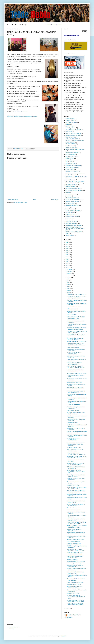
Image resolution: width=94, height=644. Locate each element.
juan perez (68, 196)
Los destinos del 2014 (72, 423)
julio (68, 280)
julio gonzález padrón (71, 198)
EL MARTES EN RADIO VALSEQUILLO (77, 342)
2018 (67, 259)
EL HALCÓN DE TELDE (71, 160)
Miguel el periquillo (70, 213)
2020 (67, 255)
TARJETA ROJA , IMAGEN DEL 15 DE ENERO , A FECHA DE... (76, 297)
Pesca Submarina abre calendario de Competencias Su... (76, 533)
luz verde (68, 207)
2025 (67, 244)
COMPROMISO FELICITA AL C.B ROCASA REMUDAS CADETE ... (76, 604)
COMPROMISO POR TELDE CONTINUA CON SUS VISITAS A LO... (76, 472)
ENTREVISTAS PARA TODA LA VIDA (75, 173)
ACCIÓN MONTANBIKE (71, 122)
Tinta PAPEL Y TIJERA (71, 222)
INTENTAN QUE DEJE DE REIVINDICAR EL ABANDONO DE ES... (76, 597)
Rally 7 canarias (69, 218)
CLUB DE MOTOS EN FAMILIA (73, 133)
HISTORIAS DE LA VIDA (72, 185)
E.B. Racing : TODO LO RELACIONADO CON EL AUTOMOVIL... (77, 527)
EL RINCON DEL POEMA (72, 167)
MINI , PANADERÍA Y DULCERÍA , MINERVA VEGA (75, 450)
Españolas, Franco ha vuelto (74, 544)
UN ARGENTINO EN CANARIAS (73, 226)
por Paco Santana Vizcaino (72, 216)
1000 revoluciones (70, 119)
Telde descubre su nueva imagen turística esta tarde (75, 557)
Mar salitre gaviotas (70, 209)
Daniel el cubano (70, 146)
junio (68, 282)
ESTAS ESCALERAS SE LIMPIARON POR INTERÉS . (76, 502)
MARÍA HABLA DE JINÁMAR (73, 211)
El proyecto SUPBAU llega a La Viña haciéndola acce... (76, 413)
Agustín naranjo (69, 126)
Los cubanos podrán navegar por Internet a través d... (75, 370)
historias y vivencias (70, 187)
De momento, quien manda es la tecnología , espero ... (75, 339)
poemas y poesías (70, 214)
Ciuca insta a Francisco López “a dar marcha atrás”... (76, 479)
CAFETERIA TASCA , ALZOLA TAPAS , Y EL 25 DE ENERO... (76, 491)
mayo (69, 284)
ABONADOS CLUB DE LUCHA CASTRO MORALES (74, 364)
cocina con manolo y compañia (73, 135)
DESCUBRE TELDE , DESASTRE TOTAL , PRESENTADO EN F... (75, 388)
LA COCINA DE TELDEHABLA (73, 200)
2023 (67, 249)
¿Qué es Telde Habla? (14, 627)
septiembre (70, 276)
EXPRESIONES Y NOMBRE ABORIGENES (76, 177)
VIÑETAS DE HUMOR (72, 309)
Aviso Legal (11, 629)
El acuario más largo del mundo (75, 382)
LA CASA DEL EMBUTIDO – (74, 510)
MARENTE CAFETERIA (73, 485)
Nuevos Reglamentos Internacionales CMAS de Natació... (76, 476)
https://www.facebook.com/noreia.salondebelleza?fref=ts (22, 117)
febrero (69, 291)
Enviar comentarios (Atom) (21, 202)
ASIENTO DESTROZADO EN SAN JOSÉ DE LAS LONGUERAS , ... (76, 344)
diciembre (70, 269)
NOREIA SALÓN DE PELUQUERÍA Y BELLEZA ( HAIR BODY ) (76, 464)
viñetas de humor (70, 235)
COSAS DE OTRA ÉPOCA (72, 139)
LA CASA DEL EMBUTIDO (73, 405)
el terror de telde (69, 169)
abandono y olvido (70, 120)
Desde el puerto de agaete (72, 153)
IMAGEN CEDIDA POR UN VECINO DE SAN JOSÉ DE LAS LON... (77, 457)
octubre (69, 274)
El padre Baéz (69, 162)
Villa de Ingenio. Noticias (73, 410)
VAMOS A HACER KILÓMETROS (74, 232)
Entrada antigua (54, 200)
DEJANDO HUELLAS (71, 148)
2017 (67, 261)
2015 (67, 265)
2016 (67, 263)
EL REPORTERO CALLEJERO (73, 166)
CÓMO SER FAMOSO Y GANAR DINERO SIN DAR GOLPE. (75, 553)
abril (68, 286)
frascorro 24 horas (70, 180)
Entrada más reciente (13, 200)
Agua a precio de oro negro (73, 542)
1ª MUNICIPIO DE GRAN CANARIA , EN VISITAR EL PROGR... (77, 332)
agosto (69, 278)
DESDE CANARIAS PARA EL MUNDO (75, 149)
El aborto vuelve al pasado (73, 508)
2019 (67, 257)
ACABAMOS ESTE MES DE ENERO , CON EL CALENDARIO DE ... (76, 335)
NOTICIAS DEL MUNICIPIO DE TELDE (76, 373)
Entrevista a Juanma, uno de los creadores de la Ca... (75, 587)
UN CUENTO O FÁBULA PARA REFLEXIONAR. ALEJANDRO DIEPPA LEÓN (75, 229)
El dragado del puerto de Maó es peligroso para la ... (75, 566)
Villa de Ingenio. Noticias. (73, 347)
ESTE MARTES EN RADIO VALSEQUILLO (73, 439)
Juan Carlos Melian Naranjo (74, 615)
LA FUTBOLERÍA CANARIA (72, 201)
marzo (69, 289)
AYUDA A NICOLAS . (72, 315)
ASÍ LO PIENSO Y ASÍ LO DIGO (73, 130)
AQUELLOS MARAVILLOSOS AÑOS (76, 317)
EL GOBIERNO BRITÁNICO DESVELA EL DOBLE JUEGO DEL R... (76, 523)
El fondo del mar (69, 158)
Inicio (34, 200)
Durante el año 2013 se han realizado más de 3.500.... (76, 579)
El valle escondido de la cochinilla (75, 582)
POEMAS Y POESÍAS (72, 560)
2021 (67, 253)
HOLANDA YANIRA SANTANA (73, 189)
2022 (67, 251)
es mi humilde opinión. (71, 175)
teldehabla (70, 617)
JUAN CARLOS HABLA (71, 194)
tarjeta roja (68, 220)
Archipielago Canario (71, 128)
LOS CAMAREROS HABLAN (73, 205)
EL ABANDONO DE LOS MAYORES (76, 442)
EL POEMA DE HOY (70, 164)
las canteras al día (70, 203)
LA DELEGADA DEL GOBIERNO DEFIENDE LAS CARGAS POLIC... (76, 367)
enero (69, 293)
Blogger (63, 636)
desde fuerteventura (70, 155)
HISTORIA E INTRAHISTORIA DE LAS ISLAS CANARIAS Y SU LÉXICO (75, 182)
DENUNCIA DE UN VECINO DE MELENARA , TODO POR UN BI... (76, 550)
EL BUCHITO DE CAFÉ (71, 156)
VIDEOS (68, 234)
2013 (67, 608)
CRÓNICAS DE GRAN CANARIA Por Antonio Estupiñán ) (75, 141)
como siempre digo (70, 137)
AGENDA (68, 124)
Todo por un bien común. (71, 224)
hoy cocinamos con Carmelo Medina (74, 190)
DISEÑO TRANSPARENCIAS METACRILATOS (74, 353)
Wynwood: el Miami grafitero (74, 584)
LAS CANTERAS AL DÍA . (73, 319)
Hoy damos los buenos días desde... (76, 540)
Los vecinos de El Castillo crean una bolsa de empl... (76, 520)
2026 (67, 242)
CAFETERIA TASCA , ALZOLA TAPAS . (76, 295)
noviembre (70, 272)
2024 (67, 246)
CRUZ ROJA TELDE (70, 144)
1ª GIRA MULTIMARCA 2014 (74, 307)
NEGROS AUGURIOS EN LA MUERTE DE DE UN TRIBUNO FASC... (76, 328)
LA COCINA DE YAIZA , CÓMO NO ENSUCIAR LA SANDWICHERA (75, 601)
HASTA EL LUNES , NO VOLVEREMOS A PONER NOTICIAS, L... (77, 488)
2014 (67, 268)
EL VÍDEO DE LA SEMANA (72, 171)
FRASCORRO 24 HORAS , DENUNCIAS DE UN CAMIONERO (76, 454)
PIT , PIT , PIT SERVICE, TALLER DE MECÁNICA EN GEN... (76, 392)
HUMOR (68, 192)
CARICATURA (69, 132)
